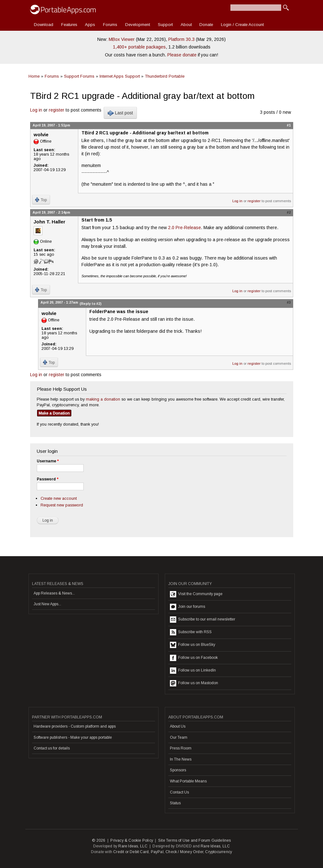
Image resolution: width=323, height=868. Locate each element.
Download (44, 25)
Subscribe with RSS (191, 632)
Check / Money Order (184, 852)
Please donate (182, 55)
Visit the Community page (196, 594)
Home (34, 76)
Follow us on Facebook (194, 658)
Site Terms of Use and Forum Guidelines (195, 840)
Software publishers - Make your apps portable (73, 737)
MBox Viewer (122, 39)
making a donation (103, 399)
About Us (178, 726)
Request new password (62, 505)
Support (165, 25)
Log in (36, 110)
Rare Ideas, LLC (133, 846)
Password (48, 479)
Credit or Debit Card (131, 852)
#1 (289, 125)
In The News (181, 759)
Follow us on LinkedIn (193, 671)
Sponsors (178, 770)
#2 (289, 212)
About (186, 25)
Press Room (181, 748)
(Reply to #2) (90, 304)
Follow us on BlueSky (193, 645)
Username (48, 461)
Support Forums (79, 76)
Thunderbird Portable (165, 76)
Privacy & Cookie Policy (132, 840)
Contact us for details (52, 748)
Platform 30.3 (181, 39)
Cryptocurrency (219, 852)
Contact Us (179, 792)
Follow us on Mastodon (194, 683)
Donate (206, 25)
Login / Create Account (242, 25)
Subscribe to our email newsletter (203, 620)
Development (138, 25)
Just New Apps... (47, 604)
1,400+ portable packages (139, 47)
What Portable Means (188, 781)
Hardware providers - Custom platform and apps (75, 726)
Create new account (59, 498)
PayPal (157, 852)
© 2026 (99, 840)
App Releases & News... (54, 593)
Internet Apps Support (120, 76)
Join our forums (187, 607)
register (57, 110)
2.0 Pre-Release (184, 228)
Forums (110, 25)
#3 (289, 302)
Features (69, 25)
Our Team (179, 737)
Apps (90, 25)
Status (175, 803)
